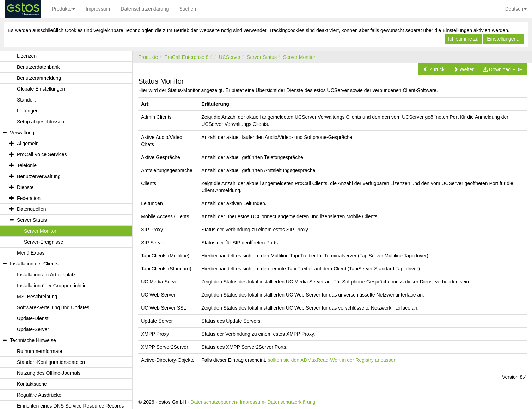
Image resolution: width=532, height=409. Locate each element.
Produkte (63, 9)
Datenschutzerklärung (145, 9)
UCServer (230, 57)
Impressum (98, 9)
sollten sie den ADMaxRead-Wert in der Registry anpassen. (333, 360)
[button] (434, 69)
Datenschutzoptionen (214, 402)
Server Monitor (299, 57)
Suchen (187, 9)
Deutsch (516, 9)
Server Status (262, 57)
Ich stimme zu (463, 39)
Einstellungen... (504, 39)
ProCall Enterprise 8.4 (188, 57)
